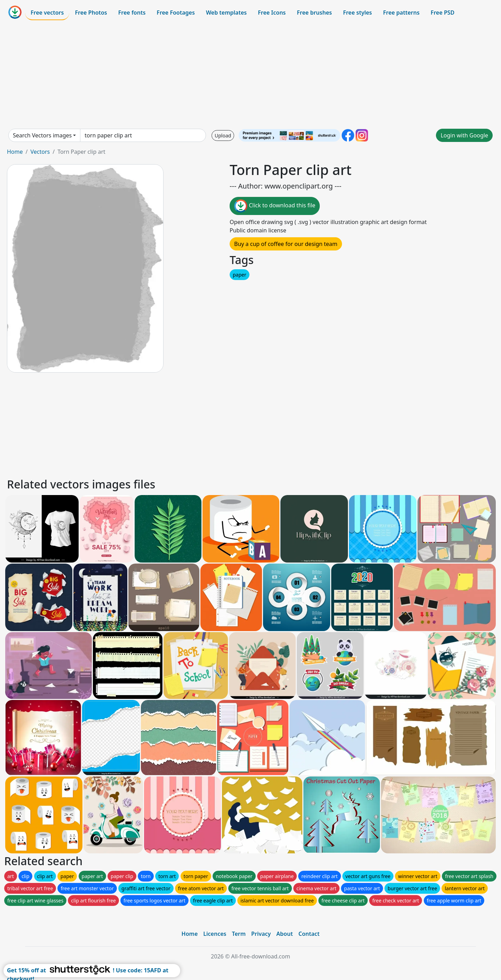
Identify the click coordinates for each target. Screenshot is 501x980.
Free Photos (91, 13)
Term (239, 934)
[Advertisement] (250, 74)
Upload (223, 136)
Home (15, 152)
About (284, 934)
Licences (215, 934)
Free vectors (47, 13)
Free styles (357, 13)
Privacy (261, 934)
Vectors (40, 152)
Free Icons (272, 13)
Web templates (226, 13)
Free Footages (176, 13)
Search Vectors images (42, 135)
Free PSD (443, 13)
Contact (309, 934)
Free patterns (401, 13)
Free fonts (132, 13)
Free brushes (314, 13)
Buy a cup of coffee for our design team (286, 244)
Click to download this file (275, 206)
